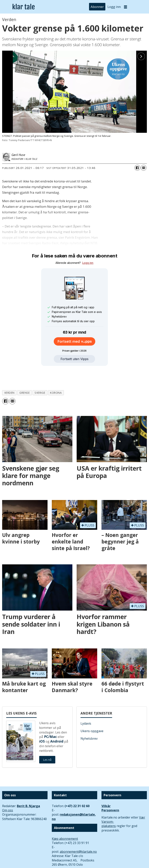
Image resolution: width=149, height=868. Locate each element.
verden (9, 375)
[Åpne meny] (126, 7)
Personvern (110, 792)
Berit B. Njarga (28, 788)
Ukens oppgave (92, 713)
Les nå (47, 742)
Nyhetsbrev (89, 721)
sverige (40, 375)
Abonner (97, 7)
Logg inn (114, 7)
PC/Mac (50, 719)
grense (25, 375)
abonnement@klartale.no (78, 834)
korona (56, 375)
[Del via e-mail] (144, 168)
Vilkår (106, 788)
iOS (42, 724)
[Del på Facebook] (137, 168)
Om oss (8, 792)
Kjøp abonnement (65, 821)
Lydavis (86, 706)
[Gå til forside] (24, 7)
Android (57, 724)
